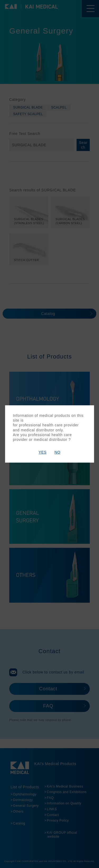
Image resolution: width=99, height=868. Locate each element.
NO (57, 452)
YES (43, 452)
